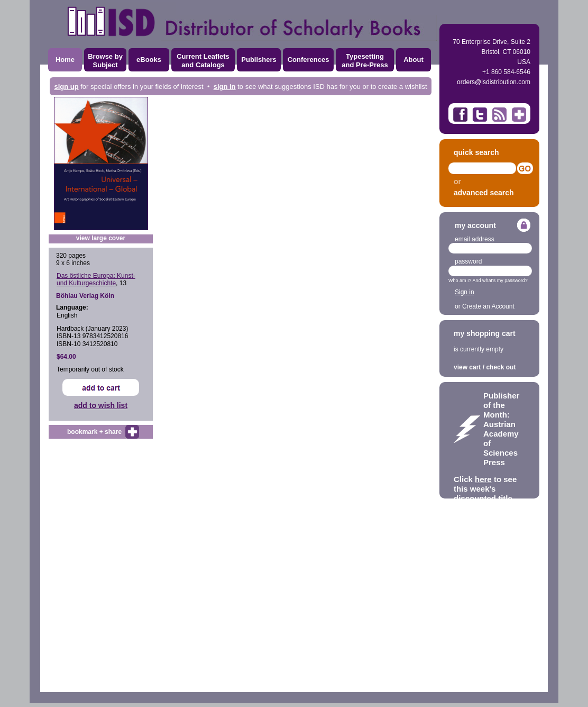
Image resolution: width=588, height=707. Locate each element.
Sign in (465, 292)
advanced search (484, 193)
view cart (467, 367)
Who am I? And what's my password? (488, 280)
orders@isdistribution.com (494, 82)
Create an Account (488, 306)
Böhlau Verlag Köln (85, 296)
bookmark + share (94, 432)
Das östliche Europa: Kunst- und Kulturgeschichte (96, 279)
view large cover (101, 238)
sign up (66, 87)
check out (501, 367)
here (483, 479)
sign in (225, 87)
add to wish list (101, 405)
